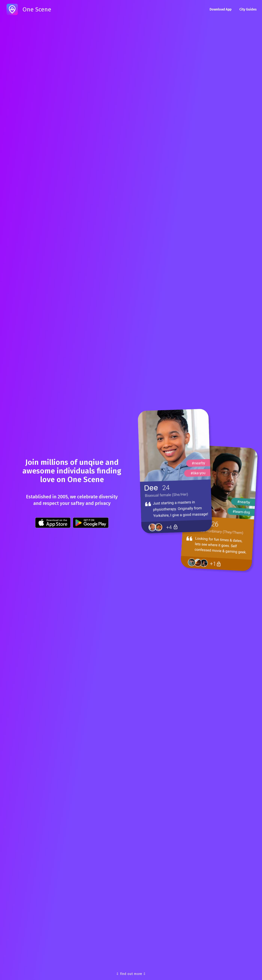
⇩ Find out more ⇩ (131, 974)
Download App (221, 9)
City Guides (248, 9)
